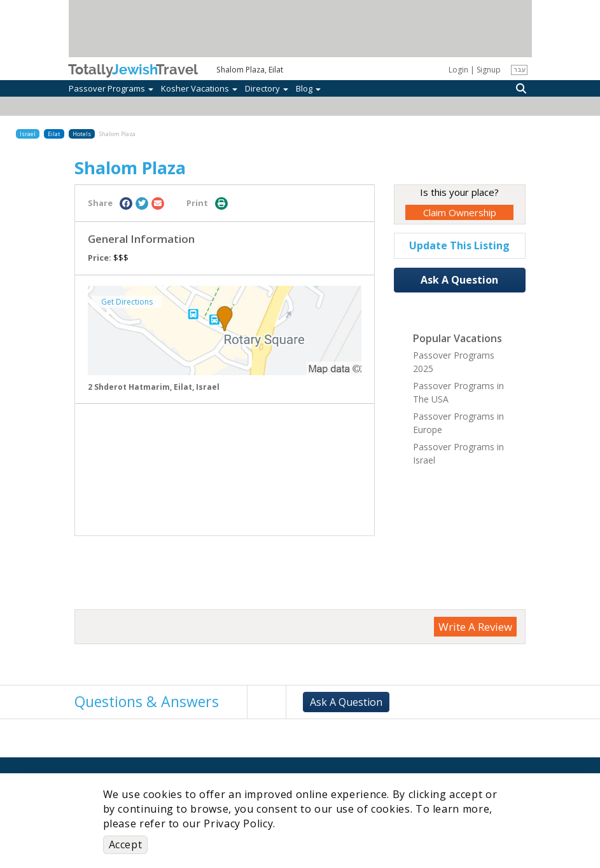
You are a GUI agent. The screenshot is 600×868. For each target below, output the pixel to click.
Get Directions (127, 302)
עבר (520, 69)
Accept (126, 844)
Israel (28, 134)
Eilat (54, 134)
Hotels (82, 134)
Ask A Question (459, 280)
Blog (308, 88)
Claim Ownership (460, 212)
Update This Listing (459, 245)
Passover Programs (111, 88)
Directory (267, 88)
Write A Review (475, 627)
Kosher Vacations (199, 88)
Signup (489, 70)
